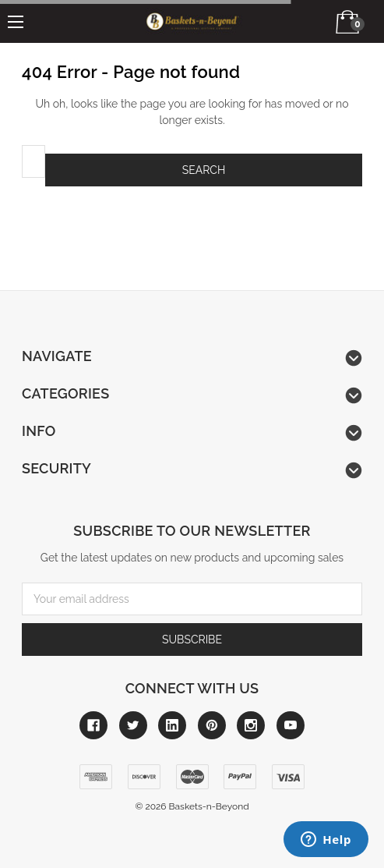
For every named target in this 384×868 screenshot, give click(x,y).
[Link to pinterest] (212, 725)
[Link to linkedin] (172, 725)
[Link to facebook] (93, 725)
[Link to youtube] (291, 725)
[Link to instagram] (251, 725)
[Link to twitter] (133, 725)
